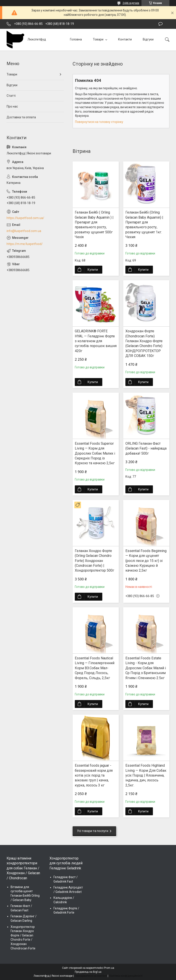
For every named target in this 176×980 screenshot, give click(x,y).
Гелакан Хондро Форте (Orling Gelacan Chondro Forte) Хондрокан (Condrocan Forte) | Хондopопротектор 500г (94, 561)
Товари (98, 39)
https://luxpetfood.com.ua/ (25, 218)
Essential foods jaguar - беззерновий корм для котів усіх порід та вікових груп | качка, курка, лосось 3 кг (94, 775)
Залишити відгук (160, 24)
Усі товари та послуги (93, 831)
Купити (93, 270)
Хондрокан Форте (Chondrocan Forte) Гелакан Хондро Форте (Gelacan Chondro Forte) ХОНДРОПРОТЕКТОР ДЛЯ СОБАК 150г (144, 343)
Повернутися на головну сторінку (99, 122)
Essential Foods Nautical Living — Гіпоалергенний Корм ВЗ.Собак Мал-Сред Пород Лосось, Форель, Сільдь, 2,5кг (95, 668)
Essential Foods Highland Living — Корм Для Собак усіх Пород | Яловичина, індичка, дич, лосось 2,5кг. (146, 775)
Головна (76, 39)
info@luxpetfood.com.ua (24, 231)
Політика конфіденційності (126, 976)
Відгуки (148, 39)
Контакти (125, 39)
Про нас (12, 106)
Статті (11, 96)
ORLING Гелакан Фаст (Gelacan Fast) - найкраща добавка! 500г (146, 448)
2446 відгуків (131, 3)
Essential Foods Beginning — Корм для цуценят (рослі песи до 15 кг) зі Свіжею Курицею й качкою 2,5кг (146, 561)
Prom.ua (109, 968)
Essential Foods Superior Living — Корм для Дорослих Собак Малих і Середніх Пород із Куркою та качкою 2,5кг (95, 453)
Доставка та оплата (21, 117)
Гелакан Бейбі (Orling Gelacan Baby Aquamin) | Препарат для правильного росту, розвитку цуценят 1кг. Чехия (144, 225)
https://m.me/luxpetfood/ (25, 244)
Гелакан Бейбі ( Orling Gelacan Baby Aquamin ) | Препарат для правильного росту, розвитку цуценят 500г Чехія (94, 225)
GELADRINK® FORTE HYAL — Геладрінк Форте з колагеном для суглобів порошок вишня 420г (96, 341)
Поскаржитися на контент (91, 976)
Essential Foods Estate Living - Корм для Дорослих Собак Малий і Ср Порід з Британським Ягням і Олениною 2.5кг (146, 668)
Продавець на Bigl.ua (88, 972)
